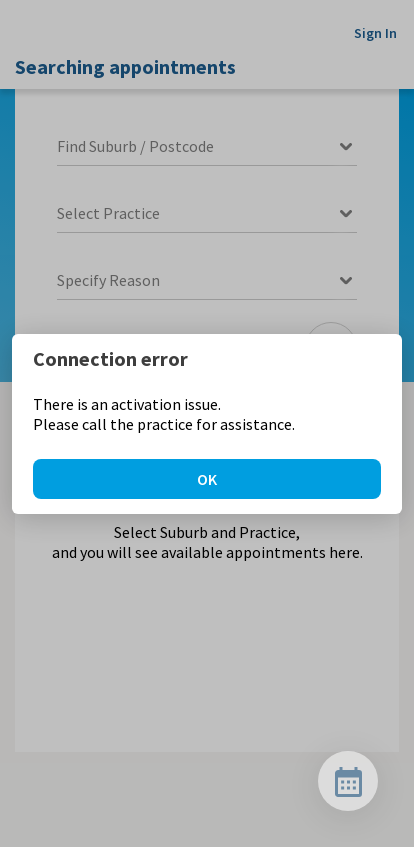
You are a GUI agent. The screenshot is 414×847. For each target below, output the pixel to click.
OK (207, 479)
